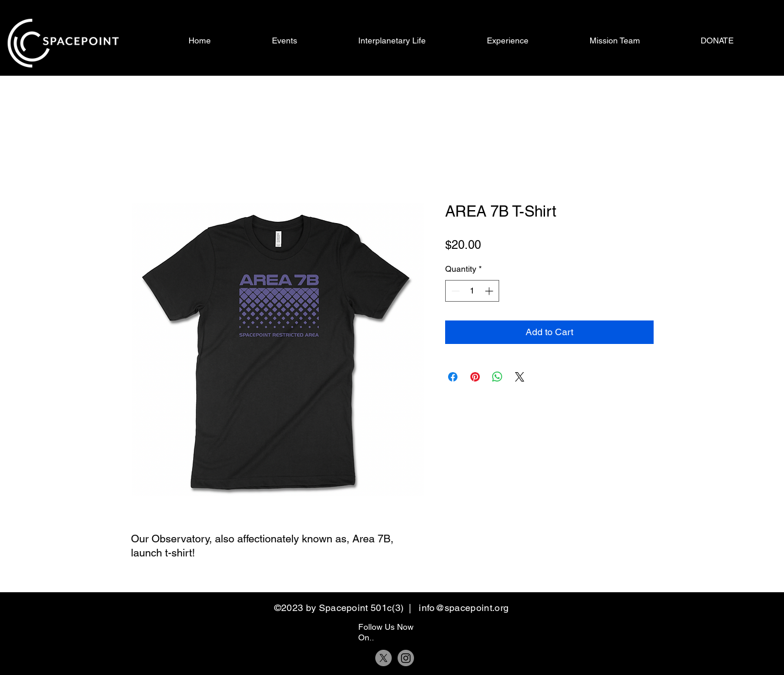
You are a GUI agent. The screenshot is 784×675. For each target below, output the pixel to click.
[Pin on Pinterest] (475, 377)
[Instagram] (406, 658)
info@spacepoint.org (464, 608)
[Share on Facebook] (453, 377)
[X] (383, 658)
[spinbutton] (472, 291)
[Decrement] (454, 291)
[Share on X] (520, 377)
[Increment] (490, 291)
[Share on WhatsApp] (497, 377)
